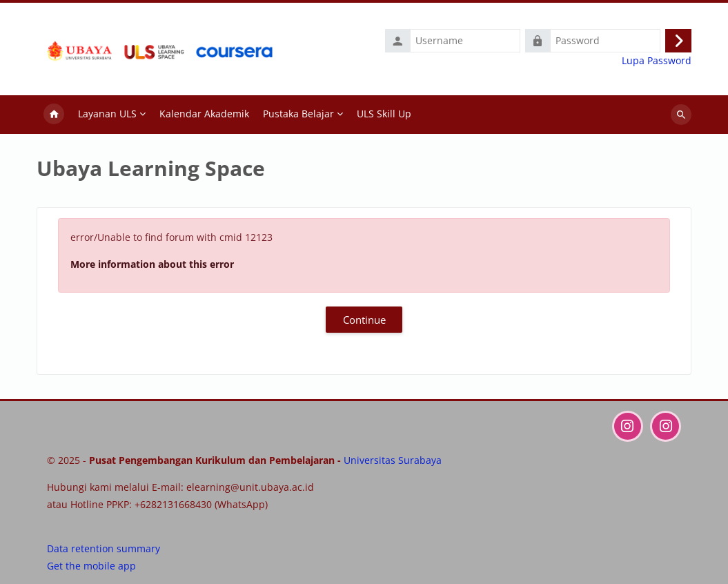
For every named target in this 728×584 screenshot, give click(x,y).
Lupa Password (657, 61)
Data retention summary (104, 548)
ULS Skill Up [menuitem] (384, 114)
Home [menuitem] (54, 115)
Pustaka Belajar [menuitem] (298, 114)
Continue (364, 320)
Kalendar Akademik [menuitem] (204, 114)
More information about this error (152, 264)
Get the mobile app (91, 566)
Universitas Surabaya (393, 460)
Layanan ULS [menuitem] (107, 114)
